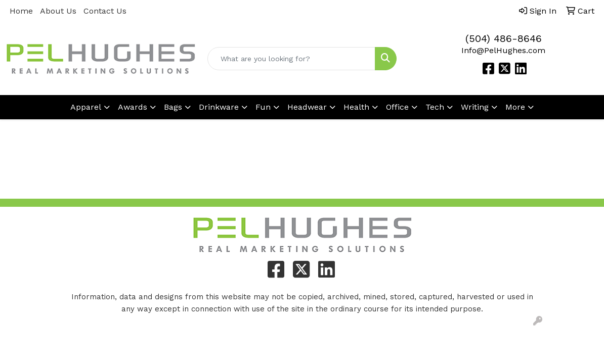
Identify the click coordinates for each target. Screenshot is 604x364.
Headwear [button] (307, 107)
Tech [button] (435, 107)
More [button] (515, 107)
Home (21, 11)
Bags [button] (173, 107)
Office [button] (397, 107)
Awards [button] (133, 107)
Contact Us (105, 11)
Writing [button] (475, 107)
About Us (58, 11)
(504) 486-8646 (504, 38)
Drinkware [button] (219, 107)
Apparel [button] (86, 107)
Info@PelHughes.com (503, 50)
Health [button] (356, 107)
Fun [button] (263, 107)
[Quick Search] (291, 59)
